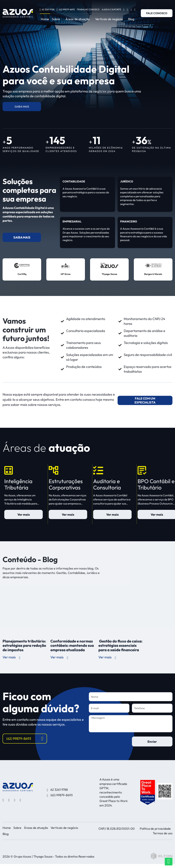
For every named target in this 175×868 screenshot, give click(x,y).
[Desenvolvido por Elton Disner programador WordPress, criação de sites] (18, 787)
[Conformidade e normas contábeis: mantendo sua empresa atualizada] (73, 611)
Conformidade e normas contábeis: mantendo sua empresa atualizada (72, 645)
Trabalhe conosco (88, 9)
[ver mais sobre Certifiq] (22, 269)
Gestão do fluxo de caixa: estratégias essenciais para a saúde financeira (120, 645)
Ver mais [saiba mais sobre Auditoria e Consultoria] (112, 515)
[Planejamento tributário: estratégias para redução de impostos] (25, 611)
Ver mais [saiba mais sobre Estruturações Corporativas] (68, 515)
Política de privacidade (155, 829)
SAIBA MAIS (22, 107)
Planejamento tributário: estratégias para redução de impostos (24, 645)
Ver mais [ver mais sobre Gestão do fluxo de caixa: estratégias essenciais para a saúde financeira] (107, 657)
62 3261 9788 (47, 9)
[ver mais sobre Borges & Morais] (153, 269)
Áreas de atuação (78, 19)
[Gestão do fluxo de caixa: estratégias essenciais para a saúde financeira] (121, 611)
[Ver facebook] (124, 9)
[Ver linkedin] (135, 9)
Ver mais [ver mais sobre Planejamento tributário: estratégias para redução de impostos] (11, 657)
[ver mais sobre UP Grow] (66, 269)
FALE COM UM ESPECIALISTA (145, 400)
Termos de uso (163, 833)
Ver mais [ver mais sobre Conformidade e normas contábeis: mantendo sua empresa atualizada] (59, 657)
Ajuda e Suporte (111, 9)
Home (45, 19)
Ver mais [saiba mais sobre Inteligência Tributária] (24, 515)
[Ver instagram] (128, 9)
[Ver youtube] (131, 9)
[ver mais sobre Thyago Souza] (109, 269)
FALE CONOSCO (157, 13)
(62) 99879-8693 (65, 9)
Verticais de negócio (109, 19)
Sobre (56, 19)
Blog (131, 19)
